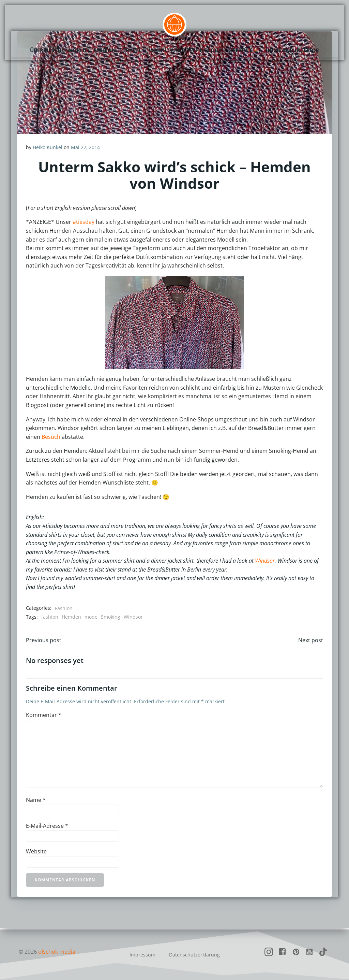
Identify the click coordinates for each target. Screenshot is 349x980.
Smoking (111, 617)
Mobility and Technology (185, 49)
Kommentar (44, 716)
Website (37, 853)
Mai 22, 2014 (86, 148)
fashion (50, 617)
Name (36, 801)
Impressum (142, 955)
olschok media (57, 952)
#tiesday (84, 222)
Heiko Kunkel (48, 148)
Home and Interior (292, 49)
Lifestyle (244, 49)
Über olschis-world (58, 49)
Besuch (51, 437)
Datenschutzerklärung (194, 955)
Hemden (72, 617)
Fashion (105, 49)
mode (91, 617)
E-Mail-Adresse (47, 827)
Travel (132, 49)
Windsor (265, 561)
